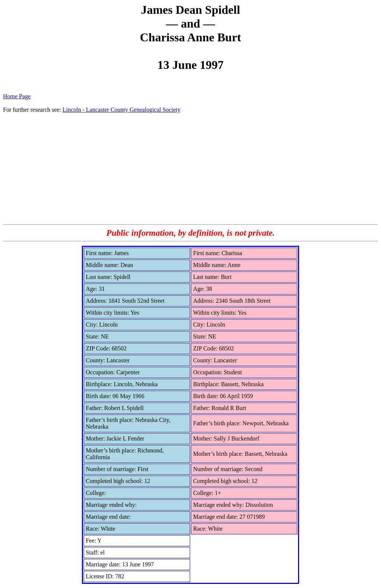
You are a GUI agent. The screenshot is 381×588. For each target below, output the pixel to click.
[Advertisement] (190, 168)
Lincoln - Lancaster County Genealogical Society (121, 110)
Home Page (17, 96)
